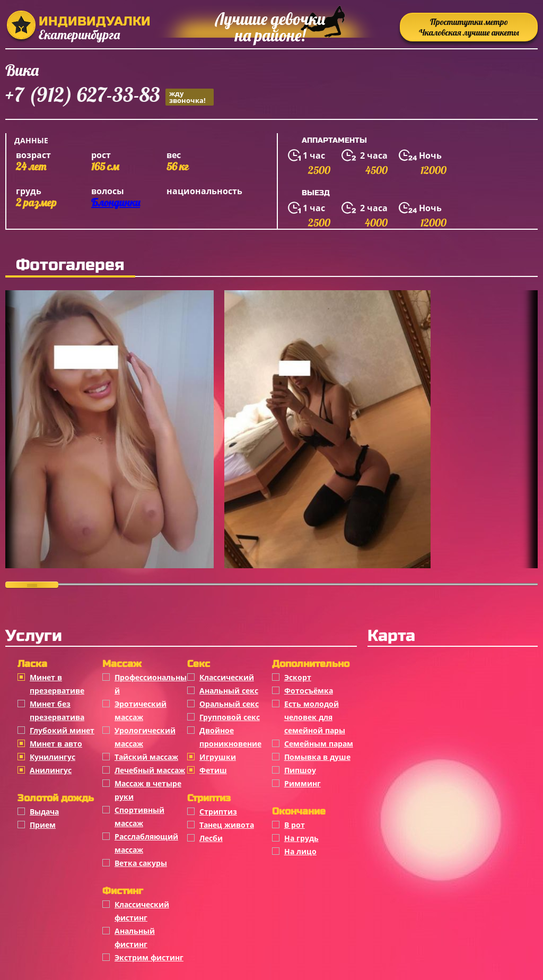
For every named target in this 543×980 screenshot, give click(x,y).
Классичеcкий (227, 677)
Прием (43, 825)
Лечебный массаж (150, 770)
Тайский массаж (146, 757)
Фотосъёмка (309, 691)
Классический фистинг (142, 911)
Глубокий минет (62, 730)
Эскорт (298, 677)
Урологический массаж (145, 737)
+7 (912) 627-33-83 (110, 96)
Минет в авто (56, 744)
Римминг (303, 783)
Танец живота (227, 825)
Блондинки (116, 202)
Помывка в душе (317, 757)
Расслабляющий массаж (146, 843)
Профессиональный (151, 684)
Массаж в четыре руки (148, 790)
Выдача (44, 812)
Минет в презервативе (57, 684)
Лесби (211, 838)
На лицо (300, 851)
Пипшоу (300, 770)
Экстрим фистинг (149, 957)
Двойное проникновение (230, 737)
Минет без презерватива (57, 710)
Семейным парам (319, 744)
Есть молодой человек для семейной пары (315, 717)
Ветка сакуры (141, 863)
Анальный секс (229, 691)
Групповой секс (230, 717)
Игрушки (218, 757)
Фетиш (213, 770)
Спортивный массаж (139, 817)
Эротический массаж (141, 710)
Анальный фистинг (135, 938)
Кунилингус (52, 757)
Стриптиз (218, 812)
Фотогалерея (70, 265)
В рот (295, 825)
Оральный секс (229, 704)
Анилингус (51, 770)
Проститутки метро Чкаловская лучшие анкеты (469, 27)
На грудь (301, 838)
